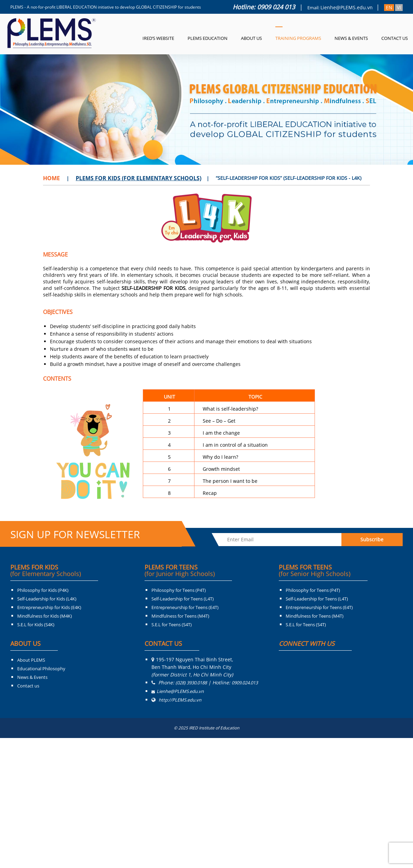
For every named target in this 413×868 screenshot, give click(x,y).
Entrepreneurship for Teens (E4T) (185, 607)
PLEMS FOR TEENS (180, 570)
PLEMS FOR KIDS (46, 570)
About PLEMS (31, 660)
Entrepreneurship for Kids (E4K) (49, 607)
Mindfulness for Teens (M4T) (180, 616)
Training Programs (298, 38)
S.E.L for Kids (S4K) (36, 625)
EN (389, 7)
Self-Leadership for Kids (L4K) (47, 599)
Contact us (28, 686)
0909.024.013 (245, 683)
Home (51, 178)
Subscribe (372, 539)
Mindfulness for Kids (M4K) (45, 616)
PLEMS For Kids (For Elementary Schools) (139, 178)
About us (251, 38)
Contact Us (395, 38)
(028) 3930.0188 (191, 683)
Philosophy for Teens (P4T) (179, 590)
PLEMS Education (208, 38)
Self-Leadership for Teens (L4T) (183, 599)
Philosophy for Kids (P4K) (43, 590)
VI (399, 7)
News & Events (351, 38)
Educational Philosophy (41, 669)
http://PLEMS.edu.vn (180, 700)
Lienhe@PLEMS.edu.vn (347, 7)
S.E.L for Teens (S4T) (172, 625)
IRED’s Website (158, 38)
